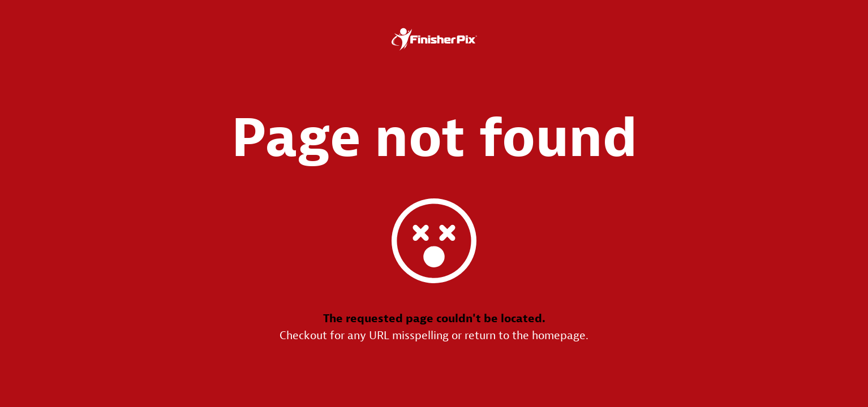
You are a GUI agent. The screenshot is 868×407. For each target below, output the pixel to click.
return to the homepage (525, 335)
